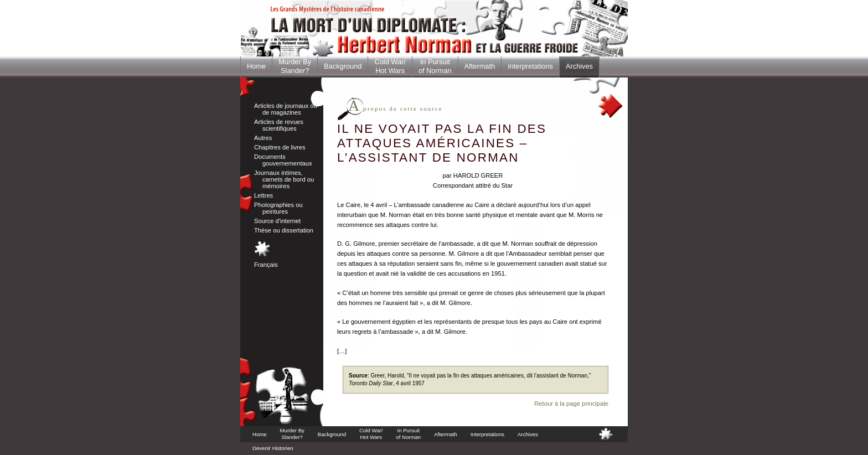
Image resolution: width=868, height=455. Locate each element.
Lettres (263, 195)
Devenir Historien (273, 448)
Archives (579, 66)
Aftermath (480, 66)
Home (256, 66)
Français (266, 265)
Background (343, 66)
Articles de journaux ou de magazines (286, 109)
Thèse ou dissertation (284, 230)
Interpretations (530, 66)
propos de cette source (396, 108)
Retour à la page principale (571, 404)
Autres (263, 138)
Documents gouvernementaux (283, 160)
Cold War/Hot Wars (390, 66)
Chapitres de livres (280, 147)
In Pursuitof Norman (435, 66)
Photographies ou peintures (278, 208)
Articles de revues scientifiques (279, 125)
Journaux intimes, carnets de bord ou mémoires (284, 179)
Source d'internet (277, 221)
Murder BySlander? (295, 66)
